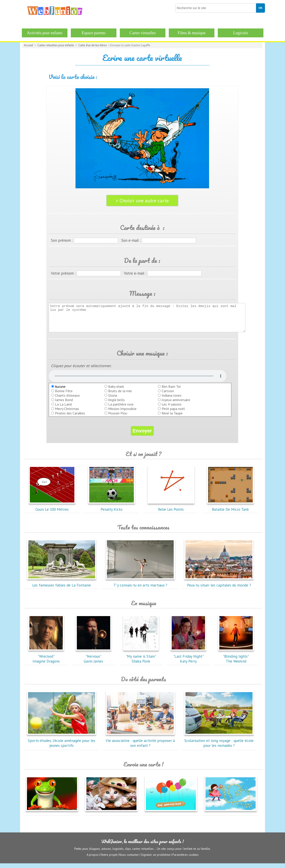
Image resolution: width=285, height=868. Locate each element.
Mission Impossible (122, 413)
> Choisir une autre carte (142, 201)
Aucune (58, 391)
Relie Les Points (171, 512)
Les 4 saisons (172, 409)
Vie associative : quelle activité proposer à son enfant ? (140, 745)
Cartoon (168, 396)
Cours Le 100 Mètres (52, 512)
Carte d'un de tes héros (93, 45)
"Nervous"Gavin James (94, 661)
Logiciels (241, 33)
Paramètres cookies (185, 859)
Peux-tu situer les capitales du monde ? (219, 587)
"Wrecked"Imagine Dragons (46, 661)
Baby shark (116, 391)
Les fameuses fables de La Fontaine (62, 587)
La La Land (63, 409)
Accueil (29, 45)
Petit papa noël (173, 413)
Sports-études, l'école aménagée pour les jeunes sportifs (62, 745)
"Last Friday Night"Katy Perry (188, 661)
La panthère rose (121, 409)
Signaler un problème (156, 859)
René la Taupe (172, 418)
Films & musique (192, 33)
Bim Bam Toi (171, 391)
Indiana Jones (172, 400)
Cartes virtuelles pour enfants (56, 45)
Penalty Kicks (112, 512)
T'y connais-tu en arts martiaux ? (140, 587)
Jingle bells (116, 404)
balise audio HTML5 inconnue (138, 381)
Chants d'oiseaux (67, 400)
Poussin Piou (118, 418)
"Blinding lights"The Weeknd (236, 661)
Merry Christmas (67, 413)
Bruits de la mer (120, 396)
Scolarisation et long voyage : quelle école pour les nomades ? (219, 745)
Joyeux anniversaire (176, 404)
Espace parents (94, 33)
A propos (93, 859)
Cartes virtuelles (143, 33)
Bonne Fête (64, 396)
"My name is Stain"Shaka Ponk (141, 661)
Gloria (113, 400)
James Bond (64, 404)
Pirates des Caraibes (70, 418)
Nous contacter (129, 859)
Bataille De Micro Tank (230, 512)
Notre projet (109, 859)
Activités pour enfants (45, 33)
